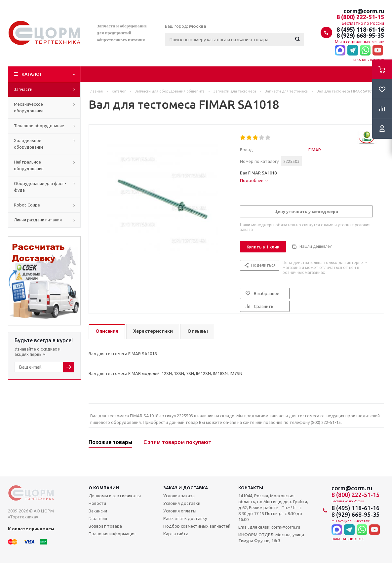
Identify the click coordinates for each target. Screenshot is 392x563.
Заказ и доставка (186, 488)
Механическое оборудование (29, 107)
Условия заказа (179, 496)
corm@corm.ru (364, 11)
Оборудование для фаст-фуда (40, 187)
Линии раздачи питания (38, 220)
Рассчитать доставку (185, 518)
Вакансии (98, 511)
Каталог (32, 74)
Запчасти (23, 89)
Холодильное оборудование (29, 144)
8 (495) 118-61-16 (360, 29)
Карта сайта (176, 534)
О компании (104, 488)
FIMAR (315, 150)
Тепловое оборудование (39, 126)
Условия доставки (182, 503)
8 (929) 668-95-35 (360, 35)
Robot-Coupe (27, 205)
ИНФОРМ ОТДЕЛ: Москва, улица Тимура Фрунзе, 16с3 (271, 538)
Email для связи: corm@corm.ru (269, 527)
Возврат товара (105, 526)
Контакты (251, 488)
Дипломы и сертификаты (115, 496)
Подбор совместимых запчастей (197, 526)
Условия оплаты (180, 511)
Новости (97, 503)
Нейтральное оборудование (29, 165)
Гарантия (98, 518)
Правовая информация (112, 534)
